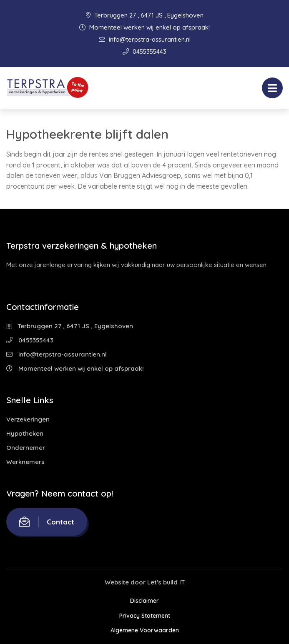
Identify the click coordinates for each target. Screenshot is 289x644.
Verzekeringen (28, 419)
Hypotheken (25, 433)
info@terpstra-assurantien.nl (145, 39)
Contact (47, 522)
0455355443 (144, 51)
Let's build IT (166, 582)
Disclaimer (144, 601)
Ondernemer (26, 448)
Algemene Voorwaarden (145, 630)
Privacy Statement (145, 616)
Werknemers (25, 462)
